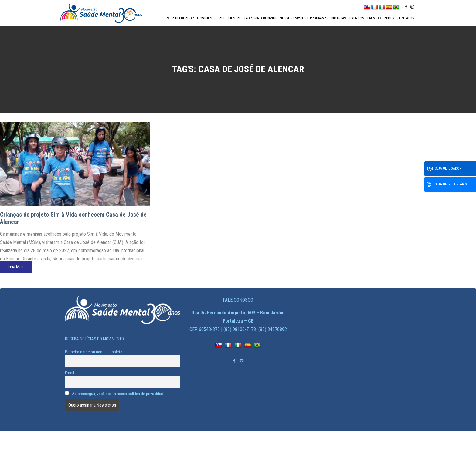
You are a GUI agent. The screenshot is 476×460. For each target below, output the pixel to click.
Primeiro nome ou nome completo (94, 352)
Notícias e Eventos (348, 18)
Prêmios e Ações (381, 18)
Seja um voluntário (447, 184)
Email (70, 373)
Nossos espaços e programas (304, 18)
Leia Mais (16, 267)
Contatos (406, 18)
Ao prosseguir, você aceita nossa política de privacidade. (116, 394)
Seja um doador (180, 18)
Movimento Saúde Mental (219, 18)
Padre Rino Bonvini (260, 18)
